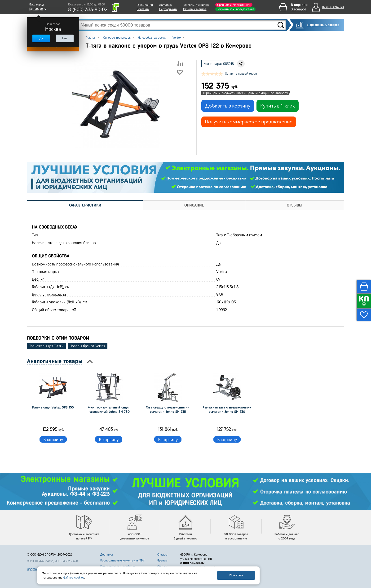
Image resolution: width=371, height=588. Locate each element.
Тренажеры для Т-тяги (46, 346)
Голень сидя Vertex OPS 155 (53, 407)
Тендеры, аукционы (196, 5)
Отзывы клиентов (195, 9)
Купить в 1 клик (278, 106)
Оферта (32, 569)
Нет (65, 38)
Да (41, 38)
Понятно (236, 575)
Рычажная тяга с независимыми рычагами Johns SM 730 (227, 410)
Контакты (143, 9)
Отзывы (162, 554)
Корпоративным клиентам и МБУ (122, 560)
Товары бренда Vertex (88, 346)
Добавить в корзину (228, 106)
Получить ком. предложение (235, 9)
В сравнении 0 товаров (323, 25)
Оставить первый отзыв (241, 74)
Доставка (166, 5)
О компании (145, 5)
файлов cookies (74, 577)
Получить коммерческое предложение (249, 122)
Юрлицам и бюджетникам (234, 5)
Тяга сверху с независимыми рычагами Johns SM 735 (168, 410)
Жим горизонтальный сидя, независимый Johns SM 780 (109, 410)
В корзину (53, 439)
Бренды (162, 560)
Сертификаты (168, 9)
